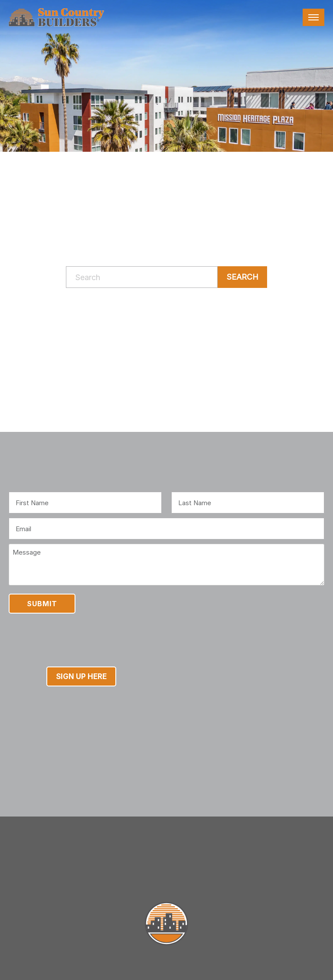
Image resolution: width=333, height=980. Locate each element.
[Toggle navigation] (313, 17)
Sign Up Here (81, 676)
